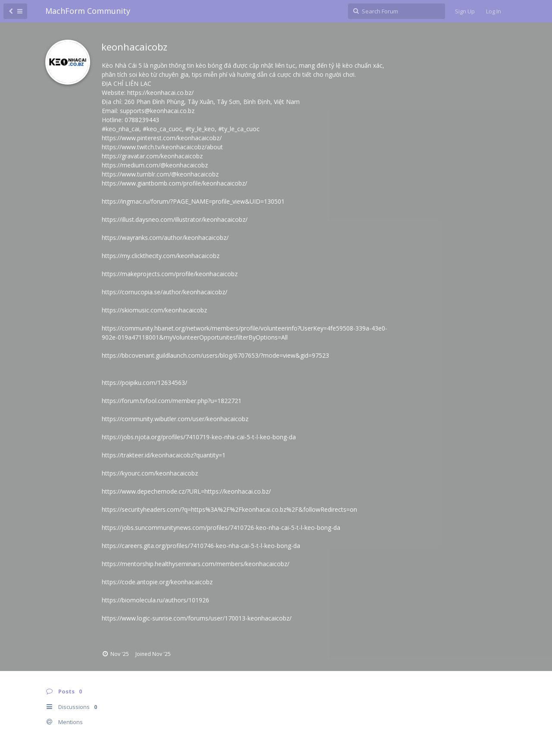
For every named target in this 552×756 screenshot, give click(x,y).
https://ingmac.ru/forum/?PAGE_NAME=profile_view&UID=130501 (193, 201)
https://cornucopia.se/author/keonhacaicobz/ (165, 292)
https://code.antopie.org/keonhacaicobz (157, 582)
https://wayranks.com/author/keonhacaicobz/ (165, 238)
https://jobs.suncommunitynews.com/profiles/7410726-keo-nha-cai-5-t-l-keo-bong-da (221, 528)
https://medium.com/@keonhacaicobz (155, 165)
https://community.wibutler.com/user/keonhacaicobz (175, 419)
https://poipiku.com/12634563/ (144, 383)
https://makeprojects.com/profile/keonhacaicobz (170, 274)
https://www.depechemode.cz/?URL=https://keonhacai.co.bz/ (186, 491)
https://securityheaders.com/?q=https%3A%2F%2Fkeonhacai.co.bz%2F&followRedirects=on (229, 509)
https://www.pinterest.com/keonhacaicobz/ (162, 138)
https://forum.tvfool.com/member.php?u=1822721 (172, 401)
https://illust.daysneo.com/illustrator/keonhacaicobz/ (175, 219)
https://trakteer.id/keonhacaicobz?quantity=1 (164, 455)
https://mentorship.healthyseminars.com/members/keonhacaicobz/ (196, 564)
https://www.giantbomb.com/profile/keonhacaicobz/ (174, 183)
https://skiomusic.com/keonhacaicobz (154, 310)
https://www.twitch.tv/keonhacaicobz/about (162, 147)
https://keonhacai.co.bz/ (160, 93)
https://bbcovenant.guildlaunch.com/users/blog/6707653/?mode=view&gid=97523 (215, 355)
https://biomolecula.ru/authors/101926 (155, 600)
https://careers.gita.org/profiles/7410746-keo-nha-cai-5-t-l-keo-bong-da (201, 546)
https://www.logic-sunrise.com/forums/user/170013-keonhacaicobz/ (197, 618)
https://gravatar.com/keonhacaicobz (152, 156)
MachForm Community (88, 11)
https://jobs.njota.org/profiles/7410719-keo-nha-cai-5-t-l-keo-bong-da (199, 437)
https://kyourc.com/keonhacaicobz (150, 473)
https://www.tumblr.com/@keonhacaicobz (160, 174)
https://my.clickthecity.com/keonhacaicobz (161, 256)
